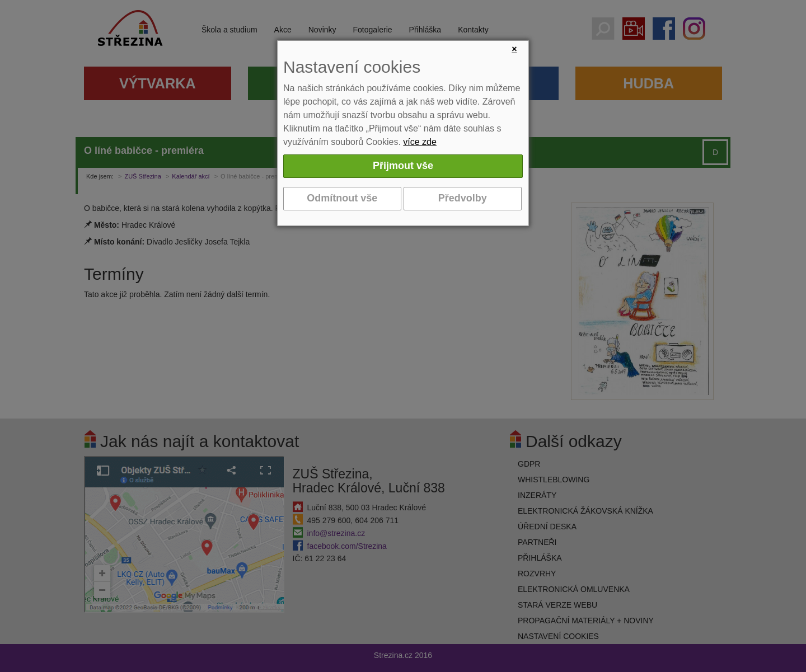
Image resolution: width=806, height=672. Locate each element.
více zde (420, 142)
